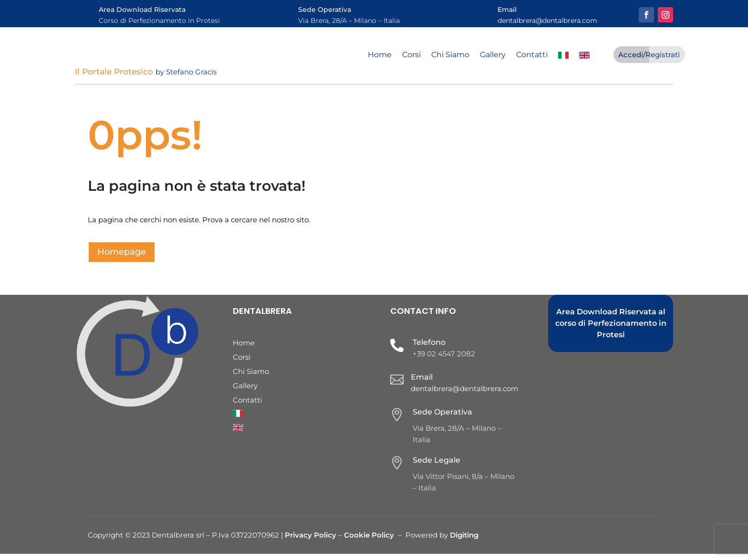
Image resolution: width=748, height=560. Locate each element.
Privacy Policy (312, 541)
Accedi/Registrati (649, 55)
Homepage (122, 258)
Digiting (464, 541)
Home (380, 55)
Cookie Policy (369, 541)
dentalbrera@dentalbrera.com (547, 21)
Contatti (532, 55)
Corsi (411, 55)
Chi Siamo (450, 55)
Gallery (493, 55)
